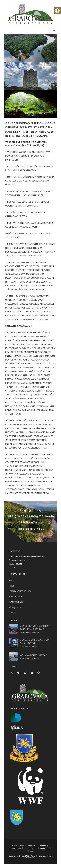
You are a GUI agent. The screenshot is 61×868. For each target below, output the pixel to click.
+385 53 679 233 (31, 522)
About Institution (16, 597)
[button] (57, 11)
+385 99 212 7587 (30, 529)
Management (15, 607)
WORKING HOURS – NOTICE (33, 655)
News (11, 586)
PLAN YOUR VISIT (17, 602)
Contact (12, 613)
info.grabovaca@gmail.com (31, 516)
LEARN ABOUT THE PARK (20, 591)
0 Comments (34, 632)
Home (12, 581)
